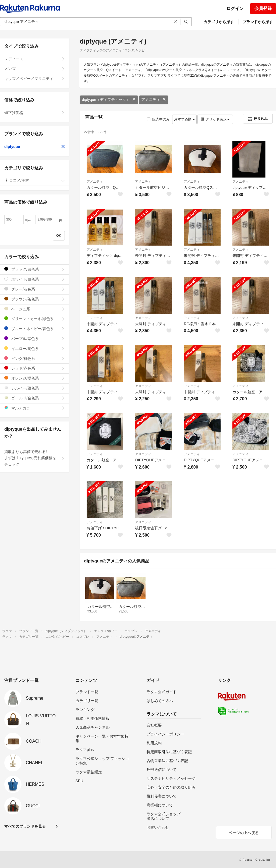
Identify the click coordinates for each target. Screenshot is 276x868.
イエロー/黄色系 (35, 348)
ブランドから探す (258, 22)
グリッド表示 (215, 119)
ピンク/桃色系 (35, 358)
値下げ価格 (35, 113)
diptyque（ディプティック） (109, 100)
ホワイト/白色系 (35, 279)
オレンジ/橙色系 (35, 378)
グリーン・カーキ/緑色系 (35, 319)
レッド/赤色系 (35, 368)
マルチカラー (35, 408)
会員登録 (263, 8)
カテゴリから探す (219, 22)
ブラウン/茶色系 (35, 299)
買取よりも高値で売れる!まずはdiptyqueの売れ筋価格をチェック (35, 458)
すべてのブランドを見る (25, 826)
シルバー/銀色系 (35, 388)
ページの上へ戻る (244, 833)
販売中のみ (158, 119)
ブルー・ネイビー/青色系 (35, 329)
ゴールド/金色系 (35, 398)
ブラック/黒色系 (35, 269)
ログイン (235, 8)
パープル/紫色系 (35, 339)
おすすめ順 (184, 119)
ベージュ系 (35, 309)
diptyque (35, 147)
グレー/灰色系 (35, 289)
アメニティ (154, 100)
